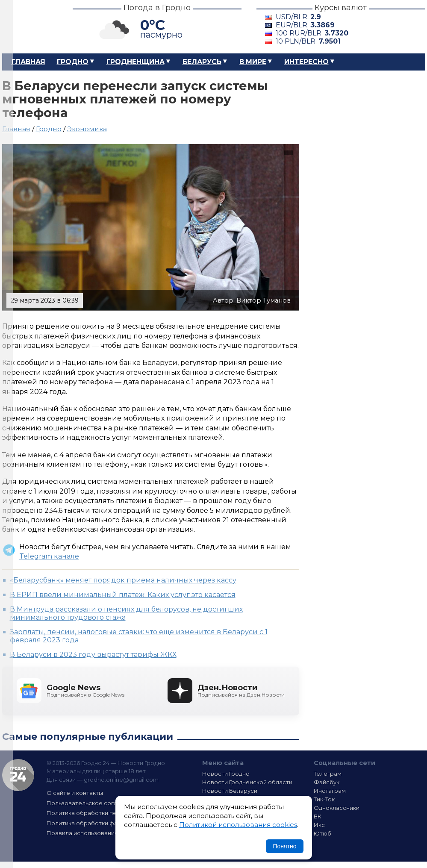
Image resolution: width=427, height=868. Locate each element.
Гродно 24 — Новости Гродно (18, 775)
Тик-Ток (324, 799)
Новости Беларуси (230, 791)
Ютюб (322, 833)
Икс (319, 825)
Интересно (306, 62)
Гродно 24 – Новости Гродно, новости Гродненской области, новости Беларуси (30, 27)
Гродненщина (135, 62)
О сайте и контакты (75, 793)
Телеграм (328, 774)
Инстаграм (330, 791)
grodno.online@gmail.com (121, 780)
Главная (28, 62)
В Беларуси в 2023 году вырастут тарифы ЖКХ (93, 655)
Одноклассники (337, 808)
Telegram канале (49, 556)
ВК (318, 816)
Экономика (87, 129)
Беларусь (202, 62)
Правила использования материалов (101, 833)
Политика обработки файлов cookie (100, 823)
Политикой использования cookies (238, 825)
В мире (253, 62)
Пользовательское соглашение (93, 803)
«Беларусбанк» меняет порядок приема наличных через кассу (123, 580)
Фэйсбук (327, 782)
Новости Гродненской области (247, 782)
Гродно (73, 62)
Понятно (284, 846)
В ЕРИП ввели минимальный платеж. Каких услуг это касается (123, 595)
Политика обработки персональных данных (110, 813)
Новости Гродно (226, 774)
